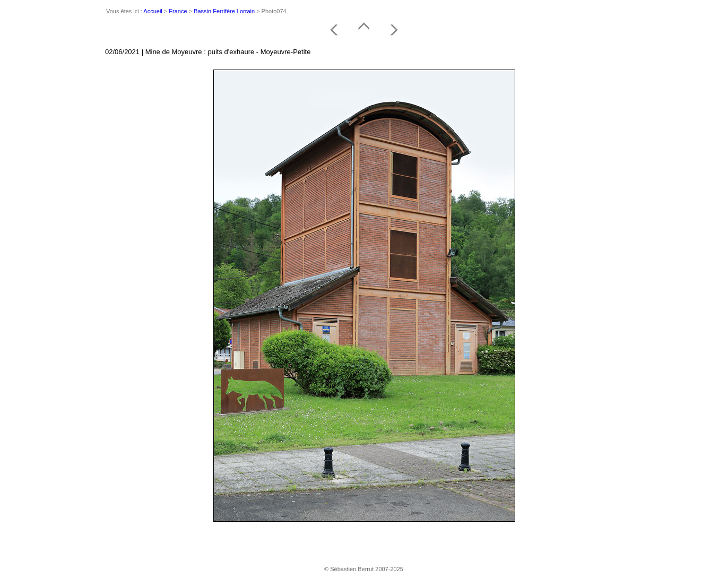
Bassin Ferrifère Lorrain (224, 11)
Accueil (153, 11)
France (178, 11)
